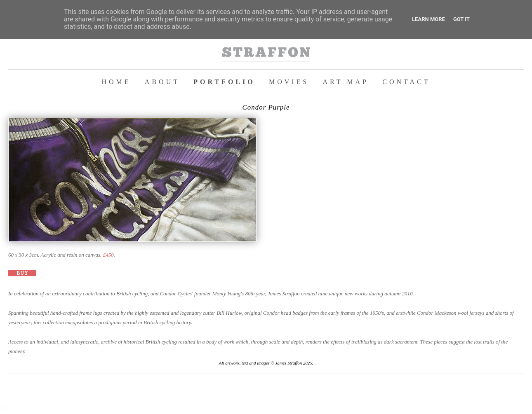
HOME (117, 82)
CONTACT (406, 82)
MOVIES (289, 82)
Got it (461, 19)
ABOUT (162, 82)
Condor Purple (266, 107)
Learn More (428, 19)
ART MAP (346, 82)
